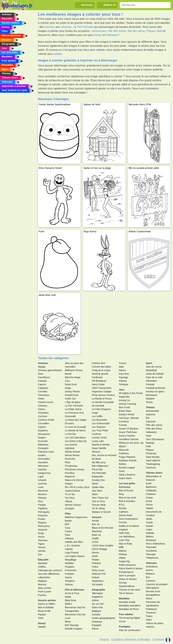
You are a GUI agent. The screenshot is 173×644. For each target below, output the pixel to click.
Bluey (68, 622)
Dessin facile (126, 515)
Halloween (112, 35)
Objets (122, 558)
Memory (42, 584)
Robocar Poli (99, 574)
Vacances (151, 468)
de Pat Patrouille (83, 27)
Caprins (42, 384)
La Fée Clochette (74, 406)
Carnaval (151, 422)
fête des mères (117, 31)
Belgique (97, 611)
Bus (148, 577)
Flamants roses (46, 452)
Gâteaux (69, 538)
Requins (42, 523)
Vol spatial (97, 584)
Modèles (69, 563)
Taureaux (43, 540)
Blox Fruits (125, 407)
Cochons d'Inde (46, 420)
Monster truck (153, 591)
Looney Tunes (99, 438)
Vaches (42, 551)
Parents (104, 639)
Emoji (149, 501)
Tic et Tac (70, 494)
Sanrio (68, 577)
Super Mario (125, 478)
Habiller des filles (74, 542)
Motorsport (151, 395)
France (123, 363)
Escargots (43, 448)
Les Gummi (71, 445)
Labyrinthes (44, 577)
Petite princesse (127, 565)
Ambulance (152, 567)
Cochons (42, 416)
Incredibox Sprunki (129, 439)
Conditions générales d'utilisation (131, 639)
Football (150, 384)
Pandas (42, 505)
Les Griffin (97, 416)
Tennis (149, 402)
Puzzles (42, 595)
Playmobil (151, 547)
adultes (58, 54)
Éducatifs (43, 560)
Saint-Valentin (153, 460)
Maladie (150, 533)
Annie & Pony (72, 593)
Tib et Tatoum (126, 593)
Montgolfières (153, 595)
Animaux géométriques (50, 370)
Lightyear (70, 448)
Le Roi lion (70, 434)
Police (95, 567)
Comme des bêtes (102, 367)
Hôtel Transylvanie (102, 388)
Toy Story (70, 498)
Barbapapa (125, 487)
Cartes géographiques (104, 618)
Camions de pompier (157, 584)
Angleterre (97, 597)
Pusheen (70, 574)
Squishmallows (127, 586)
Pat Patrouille (99, 473)
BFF (67, 524)
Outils (95, 556)
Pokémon (124, 453)
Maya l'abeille (99, 448)
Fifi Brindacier (99, 381)
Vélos (149, 620)
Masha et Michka (101, 445)
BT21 (122, 505)
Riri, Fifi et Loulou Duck (77, 487)
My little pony (99, 462)
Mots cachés (45, 588)
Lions (41, 487)
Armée (95, 521)
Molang (123, 554)
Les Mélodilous (127, 537)
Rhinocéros (44, 526)
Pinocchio (70, 459)
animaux (50, 27)
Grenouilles (44, 459)
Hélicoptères (152, 588)
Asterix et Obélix (46, 604)
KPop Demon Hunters (103, 395)
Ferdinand (97, 377)
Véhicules (151, 563)
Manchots (43, 491)
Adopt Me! (124, 397)
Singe (41, 533)
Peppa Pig (124, 561)
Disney (98, 35)
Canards (42, 381)
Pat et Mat (97, 469)
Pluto (68, 462)
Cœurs (69, 531)
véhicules (66, 27)
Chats (41, 399)
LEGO (95, 542)
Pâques (151, 31)
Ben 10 (96, 524)
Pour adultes (126, 614)
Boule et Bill (44, 611)
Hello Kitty (124, 533)
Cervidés (42, 391)
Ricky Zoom (98, 570)
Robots (96, 577)
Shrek (95, 484)
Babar (68, 597)
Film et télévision (75, 590)
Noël (160, 31)
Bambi (68, 374)
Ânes (41, 374)
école (149, 483)
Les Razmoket (99, 420)
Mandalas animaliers (130, 606)
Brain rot (96, 535)
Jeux (122, 390)
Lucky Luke (98, 441)
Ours (40, 501)
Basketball (151, 370)
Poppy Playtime (127, 457)
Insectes (42, 469)
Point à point (44, 592)
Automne (151, 414)
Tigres (41, 544)
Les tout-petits (127, 483)
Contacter (158, 639)
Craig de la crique (101, 370)
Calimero (124, 512)
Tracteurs (151, 613)
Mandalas (124, 598)
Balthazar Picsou (74, 370)
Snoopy (123, 583)
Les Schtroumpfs (101, 423)
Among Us (124, 400)
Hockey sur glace (155, 391)
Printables (125, 627)
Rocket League (127, 468)
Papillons (43, 508)
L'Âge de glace (73, 402)
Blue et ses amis (128, 498)
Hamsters (43, 462)
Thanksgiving (153, 464)
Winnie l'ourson (73, 505)
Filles (68, 514)
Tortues (42, 547)
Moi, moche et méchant (104, 455)
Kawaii (149, 526)
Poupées (70, 567)
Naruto (95, 553)
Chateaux (151, 494)
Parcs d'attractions (156, 544)
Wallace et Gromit (101, 512)
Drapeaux (97, 622)
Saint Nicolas (153, 457)
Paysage (123, 377)
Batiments (151, 487)
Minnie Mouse (72, 455)
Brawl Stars (125, 411)
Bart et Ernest (126, 491)
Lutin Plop (124, 540)
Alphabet (42, 563)
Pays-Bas (124, 374)
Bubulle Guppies (74, 629)
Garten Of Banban (129, 429)
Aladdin (42, 627)
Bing (121, 494)
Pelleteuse (151, 609)
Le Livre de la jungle (75, 427)
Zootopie (69, 508)
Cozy (68, 528)
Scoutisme (151, 551)
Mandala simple (127, 602)
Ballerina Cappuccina (76, 517)
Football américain (155, 388)
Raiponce (70, 477)
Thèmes (150, 407)
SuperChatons (72, 491)
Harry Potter (98, 384)
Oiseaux (42, 498)
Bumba (123, 508)
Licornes (42, 484)
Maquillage (71, 560)
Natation (150, 399)
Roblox (123, 464)
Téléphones (152, 558)
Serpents (43, 530)
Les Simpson (99, 427)
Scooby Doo (98, 480)
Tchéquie (124, 384)
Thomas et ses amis (129, 590)
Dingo (68, 388)
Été (148, 418)
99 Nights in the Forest (131, 393)
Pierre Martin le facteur (131, 568)
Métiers (150, 537)
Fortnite (123, 425)
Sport (149, 363)
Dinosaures (44, 434)
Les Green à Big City (76, 441)
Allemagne (97, 593)
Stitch (95, 494)
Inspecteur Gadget (102, 391)
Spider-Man (98, 487)
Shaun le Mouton (128, 579)
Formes (123, 522)
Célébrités (151, 491)
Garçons (97, 517)
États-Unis (97, 607)
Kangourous (44, 473)
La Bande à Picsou (102, 399)
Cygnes (42, 427)
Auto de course (154, 367)
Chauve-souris (45, 402)
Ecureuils (43, 441)
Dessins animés (47, 600)
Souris (41, 537)
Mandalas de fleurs (129, 609)
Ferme (149, 505)
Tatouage (151, 554)
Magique (42, 581)
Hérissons (43, 466)
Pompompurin (126, 572)
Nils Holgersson (100, 466)
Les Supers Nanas (75, 556)
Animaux (43, 363)
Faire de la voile (154, 377)
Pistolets (96, 563)
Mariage (150, 443)
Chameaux (44, 395)
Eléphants (43, 445)
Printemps (151, 453)
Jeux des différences (49, 574)
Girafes (42, 455)
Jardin (149, 519)
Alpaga (42, 367)
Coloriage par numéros (50, 570)
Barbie (68, 521)
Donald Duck (72, 395)
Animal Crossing (128, 404)
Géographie (98, 590)
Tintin (41, 618)
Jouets (149, 522)
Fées (67, 535)
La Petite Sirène (73, 409)
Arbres (95, 600)
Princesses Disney (75, 469)
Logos (149, 529)
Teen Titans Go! (100, 498)
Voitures (150, 627)
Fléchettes (151, 381)
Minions (96, 452)
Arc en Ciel (98, 604)
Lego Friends (72, 553)
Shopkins (70, 581)
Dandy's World (127, 414)
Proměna (70, 473)
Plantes (123, 381)
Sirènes (69, 584)
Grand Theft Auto (128, 432)
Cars (67, 381)
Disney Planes (72, 391)
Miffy (121, 547)
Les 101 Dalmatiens (75, 438)
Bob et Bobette (46, 607)
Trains (149, 616)
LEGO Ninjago (100, 549)
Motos (149, 598)
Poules (41, 519)
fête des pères (136, 31)
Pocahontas (71, 466)
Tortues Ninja (99, 505)
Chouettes (43, 413)
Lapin (41, 477)
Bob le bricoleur (127, 501)
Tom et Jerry (98, 501)
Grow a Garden (127, 436)
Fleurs (95, 629)
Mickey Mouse (72, 452)
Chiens (42, 409)
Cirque (149, 498)
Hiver (149, 436)
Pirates (96, 560)
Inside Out (70, 399)
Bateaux (150, 574)
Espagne (97, 625)
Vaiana (69, 501)
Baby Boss (71, 600)
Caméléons (44, 377)
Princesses (71, 570)
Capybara (43, 388)
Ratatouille (97, 477)
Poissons (43, 515)
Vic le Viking (98, 508)
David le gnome (100, 374)
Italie (121, 367)
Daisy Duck (71, 384)
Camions (150, 581)
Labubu (69, 549)
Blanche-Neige (73, 377)
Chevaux (42, 406)
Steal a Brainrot (127, 475)
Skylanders (98, 581)
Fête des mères (154, 425)
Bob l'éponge (72, 625)
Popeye (42, 614)
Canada (96, 614)
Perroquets (44, 512)
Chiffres (42, 567)
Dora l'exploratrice (128, 519)
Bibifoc (68, 604)
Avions (149, 570)
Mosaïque (151, 540)
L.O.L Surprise (72, 545)
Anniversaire (152, 411)
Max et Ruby (126, 544)
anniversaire (99, 31)
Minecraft (124, 450)
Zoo (40, 554)
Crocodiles (43, 423)
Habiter (150, 508)
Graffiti (95, 538)
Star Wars (97, 491)
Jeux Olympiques (155, 439)
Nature (122, 370)
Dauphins (43, 430)
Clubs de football (155, 374)
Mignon (123, 551)
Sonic (122, 471)
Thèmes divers (154, 473)
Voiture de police (155, 623)
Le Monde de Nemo (75, 430)
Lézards (42, 480)
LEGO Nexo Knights (103, 545)
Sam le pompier (127, 576)
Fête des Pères (154, 429)
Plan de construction (130, 630)
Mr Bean (96, 459)
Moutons (42, 494)
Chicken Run (99, 363)
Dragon (42, 438)
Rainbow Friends (128, 460)
